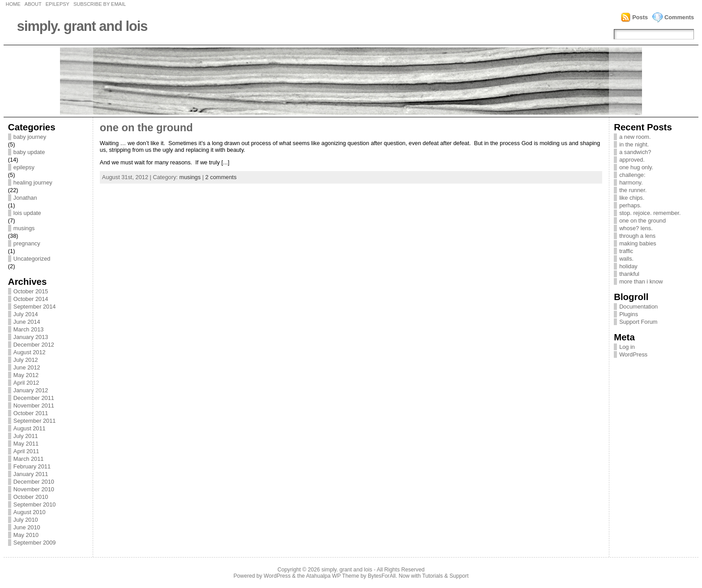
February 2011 (32, 466)
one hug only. (636, 167)
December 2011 (34, 398)
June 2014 (27, 322)
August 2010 (30, 512)
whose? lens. (636, 228)
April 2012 (26, 383)
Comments (679, 17)
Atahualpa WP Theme (332, 576)
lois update (27, 213)
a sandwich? (635, 152)
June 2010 (27, 527)
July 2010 (26, 520)
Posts (640, 17)
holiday (628, 266)
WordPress (633, 354)
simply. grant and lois (82, 26)
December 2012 (34, 345)
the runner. (633, 190)
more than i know (641, 281)
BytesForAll (382, 576)
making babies (638, 243)
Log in (627, 347)
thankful (629, 274)
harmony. (631, 182)
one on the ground (146, 128)
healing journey (33, 182)
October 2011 (31, 413)
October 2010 (31, 497)
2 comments (221, 177)
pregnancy (27, 243)
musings (24, 228)
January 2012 (31, 390)
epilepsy (24, 167)
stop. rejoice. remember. (650, 213)
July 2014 (26, 314)
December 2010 (34, 482)
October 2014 (31, 299)
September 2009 (35, 543)
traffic (626, 251)
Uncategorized (32, 259)
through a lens (637, 236)
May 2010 (26, 535)
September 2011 (35, 421)
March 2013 (29, 329)
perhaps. (630, 205)
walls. (626, 259)
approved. (632, 160)
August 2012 (30, 352)
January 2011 (31, 474)
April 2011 (26, 451)
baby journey (30, 137)
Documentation (638, 307)
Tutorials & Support (445, 576)
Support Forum (638, 322)
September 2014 (35, 307)
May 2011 (26, 444)
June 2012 (27, 367)
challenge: (632, 175)
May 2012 (26, 375)
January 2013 (31, 337)
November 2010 (34, 489)
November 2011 (34, 406)
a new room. (635, 137)
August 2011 (30, 428)
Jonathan (25, 198)
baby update (29, 152)
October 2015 (31, 291)
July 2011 (26, 436)
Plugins (629, 314)
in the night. (634, 144)
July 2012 (26, 360)
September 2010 (35, 504)
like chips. (632, 198)
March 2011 (29, 459)
